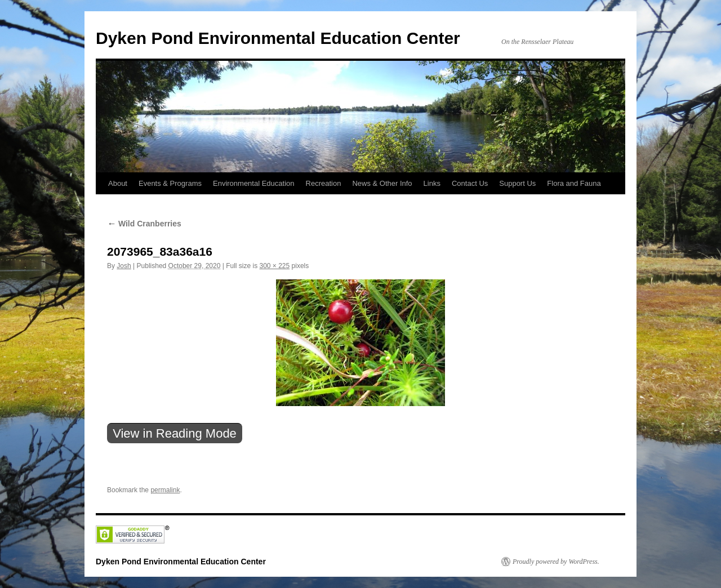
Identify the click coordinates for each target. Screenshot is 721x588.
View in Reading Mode (175, 433)
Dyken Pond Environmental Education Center (278, 38)
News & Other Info (382, 183)
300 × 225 (274, 266)
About (118, 183)
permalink (165, 490)
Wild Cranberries (144, 224)
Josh (124, 266)
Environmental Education (254, 183)
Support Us (517, 183)
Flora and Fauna (574, 183)
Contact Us (470, 183)
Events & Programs (170, 183)
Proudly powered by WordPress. (556, 562)
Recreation (324, 183)
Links (432, 183)
